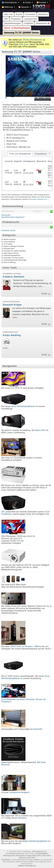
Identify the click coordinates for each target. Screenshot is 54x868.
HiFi (6, 19)
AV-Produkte (8, 244)
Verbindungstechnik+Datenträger (15, 260)
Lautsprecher (31, 19)
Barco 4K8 (40, 430)
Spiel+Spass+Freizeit (11, 253)
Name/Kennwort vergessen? (13, 217)
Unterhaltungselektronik (12, 256)
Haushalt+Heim (9, 249)
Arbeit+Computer (10, 240)
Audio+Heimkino (9, 242)
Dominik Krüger (12, 305)
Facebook (5, 860)
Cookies (36, 860)
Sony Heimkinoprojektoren (23, 406)
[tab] (20, 154)
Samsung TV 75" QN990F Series (21, 33)
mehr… (41, 286)
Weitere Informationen (27, 866)
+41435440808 (41, 853)
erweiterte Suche (8, 230)
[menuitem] (11, 2)
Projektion (16, 19)
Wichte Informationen (33, 40)
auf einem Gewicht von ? (39, 199)
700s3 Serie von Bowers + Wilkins (26, 646)
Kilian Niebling (12, 335)
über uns (8, 14)
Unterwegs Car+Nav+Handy (13, 258)
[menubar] (27, 5)
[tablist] (27, 171)
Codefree (28, 23)
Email (44, 294)
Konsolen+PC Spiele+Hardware (15, 251)
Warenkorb (43, 23)
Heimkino (43, 14)
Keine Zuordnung (10, 262)
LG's (20, 539)
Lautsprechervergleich (19, 792)
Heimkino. (22, 818)
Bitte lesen (24, 44)
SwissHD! (38, 729)
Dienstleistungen (12, 23)
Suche (19, 14)
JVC (3, 512)
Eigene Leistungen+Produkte (14, 246)
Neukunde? (6, 215)
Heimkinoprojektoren (38, 841)
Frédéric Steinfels (14, 277)
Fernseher (30, 14)
